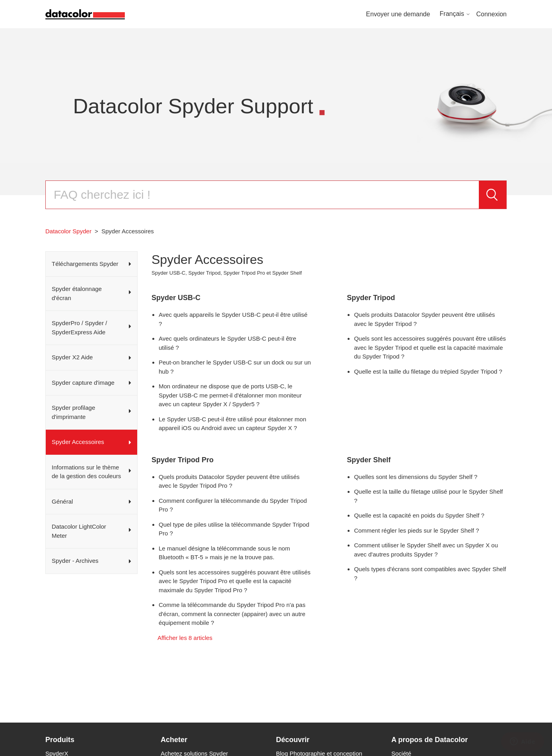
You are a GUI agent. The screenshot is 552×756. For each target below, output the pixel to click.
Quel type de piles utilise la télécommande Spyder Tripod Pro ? (234, 529)
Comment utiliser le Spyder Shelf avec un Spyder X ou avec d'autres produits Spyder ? (426, 550)
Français (455, 14)
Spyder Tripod (371, 298)
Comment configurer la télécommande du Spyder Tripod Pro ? (233, 505)
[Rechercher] (262, 195)
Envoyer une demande (398, 14)
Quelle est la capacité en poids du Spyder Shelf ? (419, 515)
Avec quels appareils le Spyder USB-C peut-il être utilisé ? (233, 319)
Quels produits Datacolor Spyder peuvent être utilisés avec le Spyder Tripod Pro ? (229, 481)
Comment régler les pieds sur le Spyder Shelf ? (416, 530)
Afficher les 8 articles (185, 638)
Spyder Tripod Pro (183, 460)
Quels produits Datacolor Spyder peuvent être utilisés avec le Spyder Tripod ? (424, 319)
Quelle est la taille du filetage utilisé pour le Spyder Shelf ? (428, 496)
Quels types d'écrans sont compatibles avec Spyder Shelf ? (430, 574)
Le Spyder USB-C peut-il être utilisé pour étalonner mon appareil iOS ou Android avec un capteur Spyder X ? (232, 424)
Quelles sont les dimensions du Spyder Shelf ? (416, 477)
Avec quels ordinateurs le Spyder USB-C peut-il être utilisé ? (227, 343)
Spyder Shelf (369, 460)
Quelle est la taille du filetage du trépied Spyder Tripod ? (428, 371)
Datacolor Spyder (68, 231)
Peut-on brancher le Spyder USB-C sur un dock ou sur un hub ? (235, 367)
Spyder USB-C (176, 298)
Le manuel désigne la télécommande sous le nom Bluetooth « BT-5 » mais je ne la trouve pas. (224, 553)
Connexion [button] (492, 14)
